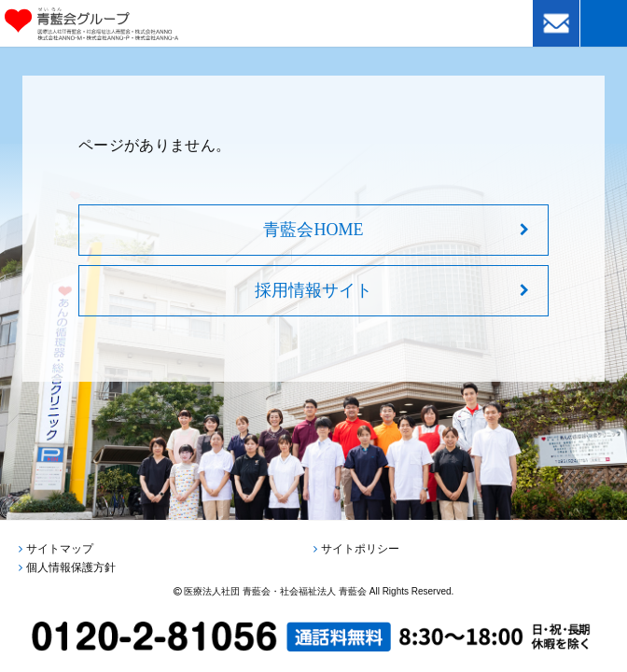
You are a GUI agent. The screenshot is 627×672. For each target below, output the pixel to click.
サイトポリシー (360, 549)
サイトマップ (60, 549)
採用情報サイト (313, 290)
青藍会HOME (313, 230)
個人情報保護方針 (71, 567)
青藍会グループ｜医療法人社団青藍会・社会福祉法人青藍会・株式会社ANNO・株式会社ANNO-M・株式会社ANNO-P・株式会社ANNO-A (118, 24)
